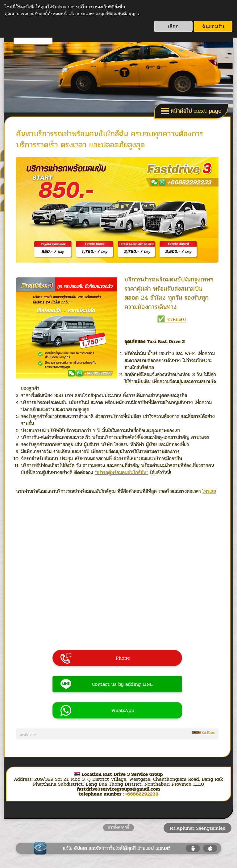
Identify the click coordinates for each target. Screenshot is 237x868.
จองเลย (177, 318)
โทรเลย (211, 490)
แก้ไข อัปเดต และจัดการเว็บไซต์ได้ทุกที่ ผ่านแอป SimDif (117, 847)
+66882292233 (142, 793)
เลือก (173, 26)
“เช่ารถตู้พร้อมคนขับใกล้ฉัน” (124, 471)
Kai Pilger (208, 732)
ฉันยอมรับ (213, 26)
